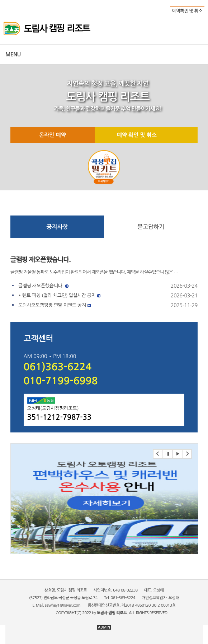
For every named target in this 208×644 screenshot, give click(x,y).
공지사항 (57, 227)
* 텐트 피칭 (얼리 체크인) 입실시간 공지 (57, 295)
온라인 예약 (53, 135)
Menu (13, 54)
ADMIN (104, 627)
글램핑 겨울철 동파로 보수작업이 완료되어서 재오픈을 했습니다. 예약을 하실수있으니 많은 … (94, 272)
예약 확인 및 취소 (137, 135)
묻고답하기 (151, 227)
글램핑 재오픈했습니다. (41, 260)
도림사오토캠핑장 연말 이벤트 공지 (52, 305)
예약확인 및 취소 (187, 11)
